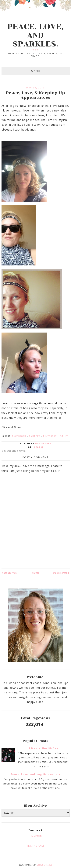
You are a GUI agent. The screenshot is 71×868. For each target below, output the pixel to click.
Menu (36, 71)
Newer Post (10, 573)
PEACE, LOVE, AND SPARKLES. (35, 35)
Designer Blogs (44, 865)
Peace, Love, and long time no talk (35, 774)
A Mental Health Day (43, 748)
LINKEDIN (35, 836)
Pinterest (50, 436)
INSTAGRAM (35, 846)
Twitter (35, 436)
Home (36, 573)
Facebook (19, 436)
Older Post (61, 573)
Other (64, 436)
